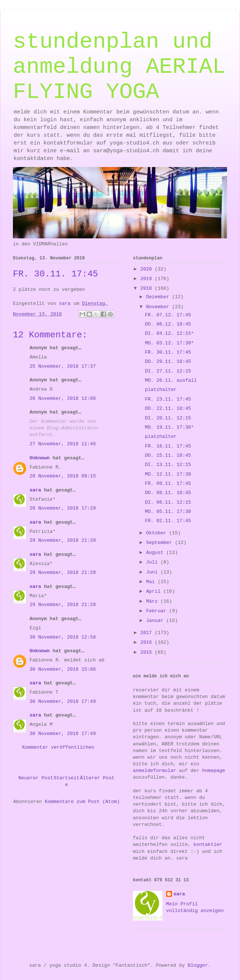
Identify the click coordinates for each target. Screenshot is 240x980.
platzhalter (161, 390)
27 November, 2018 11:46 (63, 444)
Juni (153, 572)
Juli (153, 562)
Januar (156, 621)
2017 (148, 633)
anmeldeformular (155, 771)
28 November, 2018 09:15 (63, 476)
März (153, 601)
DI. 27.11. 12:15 (168, 371)
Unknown (40, 458)
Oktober (158, 533)
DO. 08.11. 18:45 (168, 493)
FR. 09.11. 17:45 (168, 484)
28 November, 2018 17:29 (63, 508)
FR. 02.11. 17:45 (168, 521)
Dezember (159, 297)
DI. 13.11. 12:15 (168, 465)
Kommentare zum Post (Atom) (82, 802)
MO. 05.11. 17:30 (168, 512)
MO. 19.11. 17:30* (169, 427)
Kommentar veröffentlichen (58, 747)
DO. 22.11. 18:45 (168, 409)
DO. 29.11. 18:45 (168, 362)
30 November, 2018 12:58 (63, 637)
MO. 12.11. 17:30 (168, 474)
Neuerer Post (36, 778)
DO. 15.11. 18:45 (168, 455)
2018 (148, 288)
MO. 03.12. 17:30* (169, 343)
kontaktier (208, 845)
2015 (148, 652)
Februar (158, 611)
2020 (148, 269)
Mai (152, 582)
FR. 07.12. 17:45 (168, 315)
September (161, 543)
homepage (213, 771)
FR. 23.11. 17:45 (168, 399)
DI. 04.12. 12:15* (169, 334)
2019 (148, 279)
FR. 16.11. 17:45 (168, 446)
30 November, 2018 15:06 (63, 669)
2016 (148, 642)
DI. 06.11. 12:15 (168, 502)
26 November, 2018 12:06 (63, 399)
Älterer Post (97, 778)
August (156, 553)
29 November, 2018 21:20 (63, 540)
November (159, 307)
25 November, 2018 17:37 (63, 366)
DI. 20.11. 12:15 (168, 418)
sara (35, 490)
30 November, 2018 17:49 (63, 702)
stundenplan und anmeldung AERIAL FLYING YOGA (119, 67)
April (155, 591)
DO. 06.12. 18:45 (168, 324)
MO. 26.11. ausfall (171, 380)
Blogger (198, 965)
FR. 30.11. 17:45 (168, 352)
